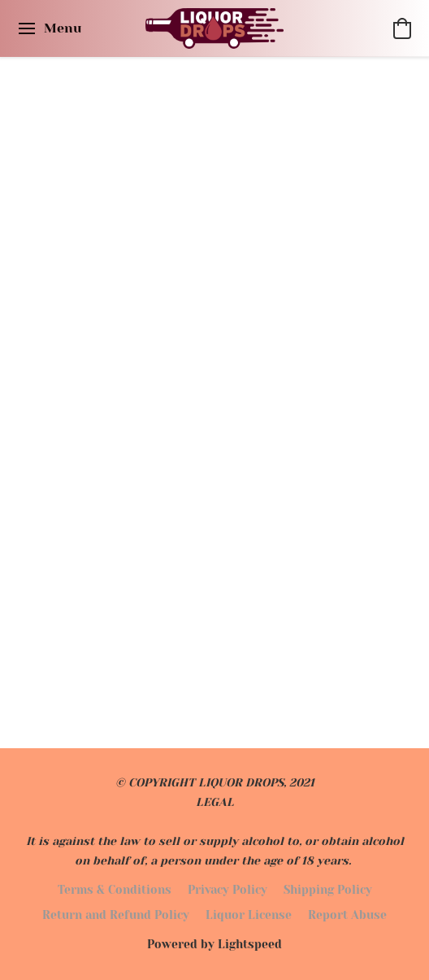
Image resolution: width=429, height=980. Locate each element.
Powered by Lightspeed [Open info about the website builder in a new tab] (214, 944)
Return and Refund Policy (116, 915)
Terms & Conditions (115, 890)
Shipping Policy (328, 890)
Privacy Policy (227, 890)
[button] (215, 28)
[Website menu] (49, 28)
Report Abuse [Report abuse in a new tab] (347, 915)
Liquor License (249, 915)
